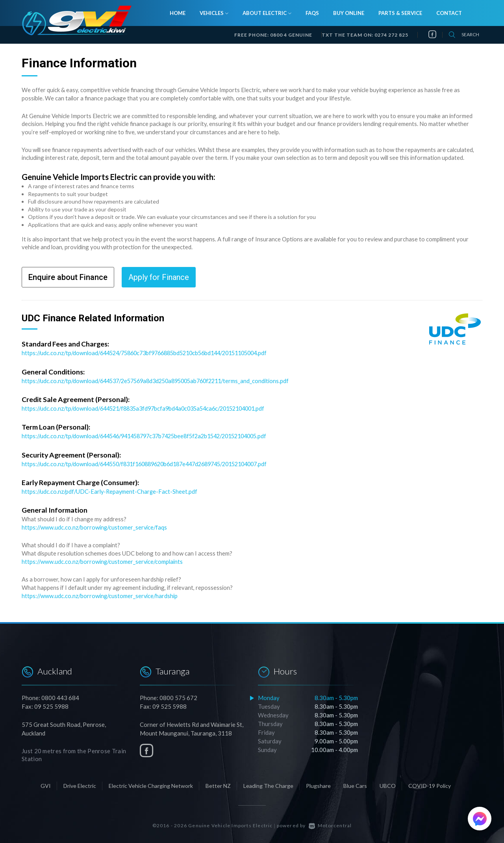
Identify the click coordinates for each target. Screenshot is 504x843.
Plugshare (318, 783)
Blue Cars (355, 783)
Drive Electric (80, 783)
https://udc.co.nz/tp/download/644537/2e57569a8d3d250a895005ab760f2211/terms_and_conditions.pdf (162, 380)
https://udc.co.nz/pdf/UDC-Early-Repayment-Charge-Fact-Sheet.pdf (111, 490)
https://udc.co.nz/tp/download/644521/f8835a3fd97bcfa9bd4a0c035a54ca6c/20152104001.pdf (151, 408)
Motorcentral (330, 823)
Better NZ (218, 783)
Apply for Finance (159, 277)
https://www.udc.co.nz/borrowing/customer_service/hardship (101, 593)
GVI (46, 783)
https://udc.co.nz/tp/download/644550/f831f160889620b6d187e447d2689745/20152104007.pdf (154, 463)
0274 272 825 (391, 35)
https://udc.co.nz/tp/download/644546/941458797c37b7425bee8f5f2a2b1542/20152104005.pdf (153, 435)
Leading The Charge (268, 783)
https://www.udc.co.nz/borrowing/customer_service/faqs (96, 525)
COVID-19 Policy (430, 783)
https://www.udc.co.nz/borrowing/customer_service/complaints (104, 560)
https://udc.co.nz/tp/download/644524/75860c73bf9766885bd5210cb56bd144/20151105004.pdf (153, 353)
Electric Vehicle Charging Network (151, 783)
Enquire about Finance (68, 277)
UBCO (388, 783)
